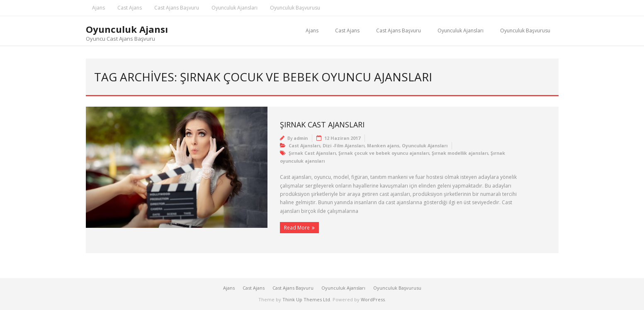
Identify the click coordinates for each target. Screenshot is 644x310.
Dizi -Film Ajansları (344, 145)
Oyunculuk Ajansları (235, 8)
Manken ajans (383, 145)
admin (301, 138)
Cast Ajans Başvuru (177, 8)
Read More (297, 228)
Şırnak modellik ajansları (460, 153)
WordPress (373, 299)
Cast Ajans (130, 8)
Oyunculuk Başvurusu (295, 8)
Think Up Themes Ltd (306, 299)
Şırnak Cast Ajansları (322, 124)
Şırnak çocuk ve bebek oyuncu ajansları (384, 153)
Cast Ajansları (304, 145)
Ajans (98, 8)
